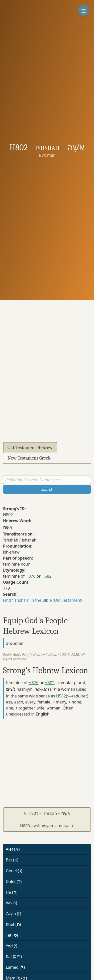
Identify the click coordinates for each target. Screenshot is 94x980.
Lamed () (15, 967)
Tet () (12, 935)
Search (47, 489)
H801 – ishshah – (47, 813)
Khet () (13, 924)
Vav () (11, 903)
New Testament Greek (29, 458)
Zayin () (13, 914)
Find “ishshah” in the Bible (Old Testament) (43, 600)
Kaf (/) (14, 956)
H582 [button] (46, 576)
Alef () (13, 849)
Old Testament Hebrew (30, 448)
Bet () (12, 860)
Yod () (12, 946)
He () (12, 892)
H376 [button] (30, 576)
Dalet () (14, 881)
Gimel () (14, 871)
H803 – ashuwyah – (47, 826)
